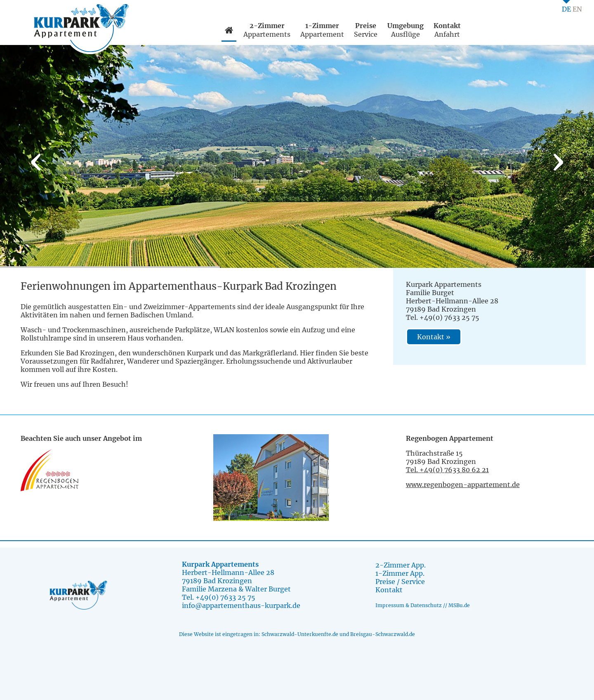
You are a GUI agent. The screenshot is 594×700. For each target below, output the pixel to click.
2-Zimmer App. (401, 565)
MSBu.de (459, 605)
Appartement (322, 30)
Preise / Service (400, 582)
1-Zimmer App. (400, 573)
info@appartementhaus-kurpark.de (241, 605)
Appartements (267, 30)
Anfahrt (447, 30)
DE (566, 9)
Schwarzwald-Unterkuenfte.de (300, 634)
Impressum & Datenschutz (409, 605)
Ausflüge (405, 30)
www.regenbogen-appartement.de (463, 485)
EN (577, 9)
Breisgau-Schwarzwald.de (383, 634)
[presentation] (36, 161)
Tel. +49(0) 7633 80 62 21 (447, 470)
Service (366, 30)
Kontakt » (434, 337)
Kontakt (389, 590)
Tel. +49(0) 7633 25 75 (219, 597)
